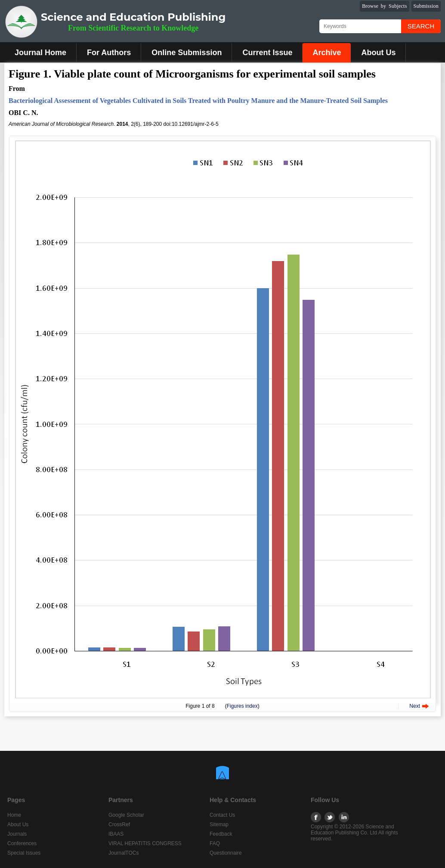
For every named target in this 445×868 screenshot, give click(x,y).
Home (14, 815)
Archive (327, 53)
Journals (17, 834)
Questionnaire (226, 853)
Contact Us (222, 815)
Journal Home (40, 53)
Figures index (242, 706)
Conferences (22, 843)
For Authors (109, 53)
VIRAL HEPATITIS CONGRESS (145, 843)
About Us (378, 53)
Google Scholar (126, 815)
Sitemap (219, 824)
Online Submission (187, 53)
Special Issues (24, 853)
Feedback (221, 834)
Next (415, 706)
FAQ (215, 843)
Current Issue (267, 53)
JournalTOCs (124, 853)
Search (421, 26)
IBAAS (116, 834)
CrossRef (119, 824)
